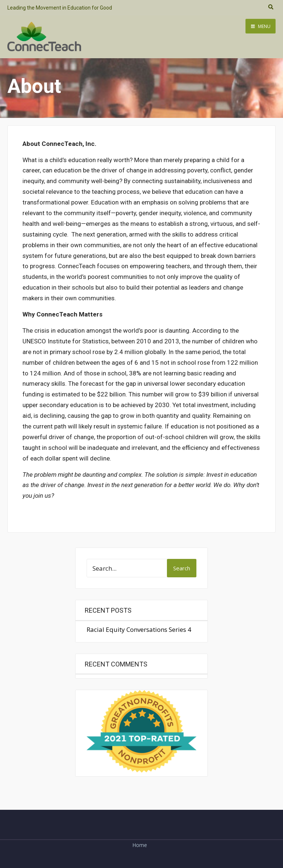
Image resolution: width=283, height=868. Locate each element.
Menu (261, 26)
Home (140, 845)
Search (182, 568)
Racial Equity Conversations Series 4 (139, 629)
